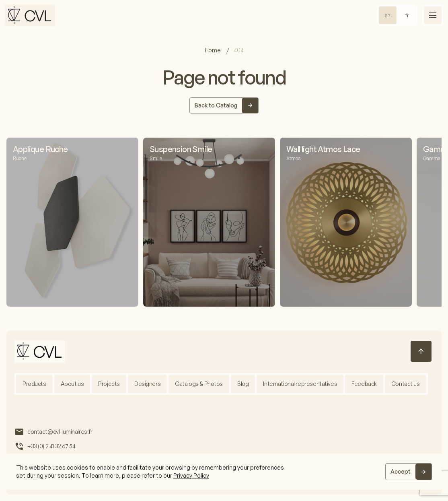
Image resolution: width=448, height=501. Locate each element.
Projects (109, 384)
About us (72, 384)
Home (213, 50)
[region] (224, 472)
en (388, 15)
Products (34, 384)
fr (407, 15)
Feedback (364, 384)
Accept (401, 471)
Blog (243, 384)
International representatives (300, 384)
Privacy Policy (191, 475)
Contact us (406, 384)
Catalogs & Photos (199, 384)
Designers (147, 384)
